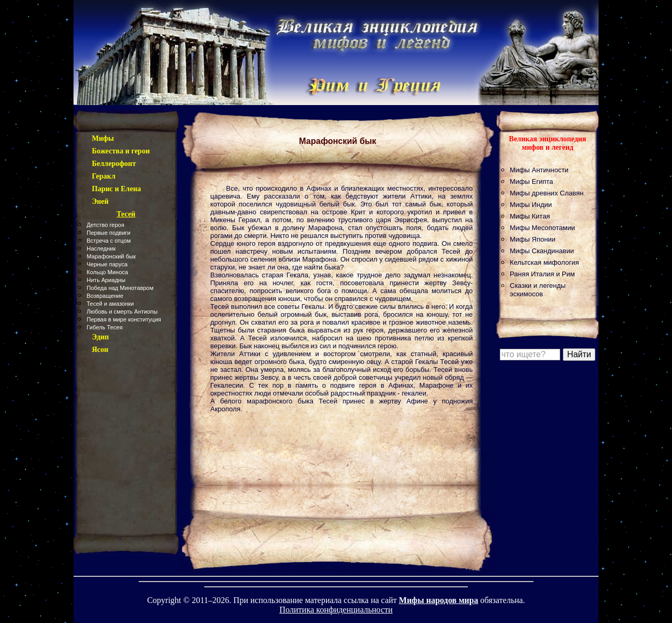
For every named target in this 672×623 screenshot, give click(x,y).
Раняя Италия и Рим (542, 274)
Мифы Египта (532, 181)
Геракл (104, 176)
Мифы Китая (530, 216)
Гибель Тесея (104, 327)
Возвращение (105, 296)
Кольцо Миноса (107, 272)
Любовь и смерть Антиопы (122, 311)
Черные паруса (107, 264)
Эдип (100, 337)
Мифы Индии (531, 205)
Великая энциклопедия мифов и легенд (547, 143)
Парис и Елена (117, 189)
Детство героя (106, 225)
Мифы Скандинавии (542, 251)
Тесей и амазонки (110, 304)
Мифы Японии (533, 239)
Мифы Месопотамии (542, 228)
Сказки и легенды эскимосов (538, 290)
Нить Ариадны (106, 280)
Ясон (100, 350)
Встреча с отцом (109, 241)
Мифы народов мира (439, 600)
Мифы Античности (539, 170)
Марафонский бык (111, 256)
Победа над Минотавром (120, 288)
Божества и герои (121, 151)
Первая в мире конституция (124, 319)
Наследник (101, 248)
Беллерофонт (114, 164)
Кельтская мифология (544, 262)
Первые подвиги (108, 233)
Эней (100, 201)
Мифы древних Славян (547, 193)
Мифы (103, 138)
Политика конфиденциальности (336, 610)
